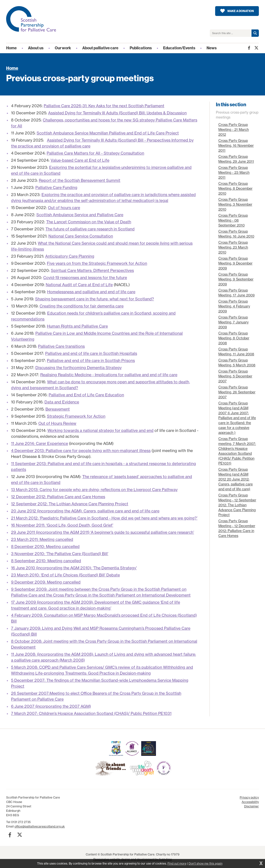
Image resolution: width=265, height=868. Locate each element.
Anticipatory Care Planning (70, 256)
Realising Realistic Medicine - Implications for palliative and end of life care (109, 375)
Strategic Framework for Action (76, 416)
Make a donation (241, 11)
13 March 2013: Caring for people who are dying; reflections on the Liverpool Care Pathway (94, 490)
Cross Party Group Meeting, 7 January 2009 (233, 322)
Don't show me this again (206, 863)
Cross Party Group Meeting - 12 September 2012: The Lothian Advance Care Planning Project (237, 505)
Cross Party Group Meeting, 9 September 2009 (236, 279)
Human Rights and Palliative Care (77, 326)
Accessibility (250, 802)
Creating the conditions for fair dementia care (82, 306)
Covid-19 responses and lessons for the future (85, 278)
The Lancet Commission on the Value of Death (89, 222)
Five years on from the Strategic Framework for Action (97, 263)
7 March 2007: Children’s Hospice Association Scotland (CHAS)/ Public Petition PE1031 (91, 713)
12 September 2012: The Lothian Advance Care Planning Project (70, 504)
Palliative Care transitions (61, 346)
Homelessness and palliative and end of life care (91, 292)
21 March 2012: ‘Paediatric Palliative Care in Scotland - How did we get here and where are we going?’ (104, 518)
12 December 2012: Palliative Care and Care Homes (58, 497)
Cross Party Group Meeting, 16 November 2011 (236, 145)
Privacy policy (249, 797)
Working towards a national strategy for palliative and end (100, 430)
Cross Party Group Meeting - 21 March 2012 (234, 129)
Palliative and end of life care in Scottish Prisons (91, 361)
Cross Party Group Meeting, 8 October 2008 (234, 338)
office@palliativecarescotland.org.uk (40, 826)
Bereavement (58, 409)
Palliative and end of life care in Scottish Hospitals (91, 353)
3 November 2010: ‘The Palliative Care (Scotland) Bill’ (60, 554)
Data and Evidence (62, 402)
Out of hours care (64, 208)
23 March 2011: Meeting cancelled (42, 539)
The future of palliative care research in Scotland (90, 229)
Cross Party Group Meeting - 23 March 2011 (234, 172)
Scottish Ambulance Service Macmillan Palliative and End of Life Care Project (108, 133)
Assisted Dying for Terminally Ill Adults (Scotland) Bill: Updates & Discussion (117, 113)
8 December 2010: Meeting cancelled (45, 547)
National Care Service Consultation (81, 236)
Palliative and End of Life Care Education (86, 395)
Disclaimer (251, 806)
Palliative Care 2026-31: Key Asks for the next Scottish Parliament (104, 106)
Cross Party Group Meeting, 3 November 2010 (235, 204)
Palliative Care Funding (56, 187)
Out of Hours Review (57, 423)
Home (12, 68)
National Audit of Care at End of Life (79, 285)
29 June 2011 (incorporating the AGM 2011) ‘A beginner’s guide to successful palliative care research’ (103, 532)
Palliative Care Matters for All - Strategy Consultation (95, 153)
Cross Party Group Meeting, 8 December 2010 (235, 188)
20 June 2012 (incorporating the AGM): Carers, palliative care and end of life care (85, 511)
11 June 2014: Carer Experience (40, 443)
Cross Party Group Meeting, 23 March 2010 (233, 247)
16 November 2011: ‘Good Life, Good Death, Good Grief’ (62, 525)
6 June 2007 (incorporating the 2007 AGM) (51, 706)
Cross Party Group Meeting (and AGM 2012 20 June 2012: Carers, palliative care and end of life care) (236, 479)
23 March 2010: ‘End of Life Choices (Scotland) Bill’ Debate (65, 575)
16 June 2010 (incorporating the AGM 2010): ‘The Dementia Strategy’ (74, 568)
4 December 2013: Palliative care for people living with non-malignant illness (81, 451)
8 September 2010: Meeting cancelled (46, 561)
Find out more (177, 863)
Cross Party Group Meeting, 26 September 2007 (237, 392)
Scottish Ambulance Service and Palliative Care (80, 215)
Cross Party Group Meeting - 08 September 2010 (233, 220)
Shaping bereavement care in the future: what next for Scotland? (95, 299)
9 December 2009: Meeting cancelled (46, 582)
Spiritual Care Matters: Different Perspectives (92, 270)
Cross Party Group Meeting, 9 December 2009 (235, 263)
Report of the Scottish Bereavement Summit (80, 180)
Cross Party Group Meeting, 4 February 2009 (234, 306)
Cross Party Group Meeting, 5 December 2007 (235, 376)
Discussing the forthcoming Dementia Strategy (78, 368)
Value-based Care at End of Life (80, 160)
